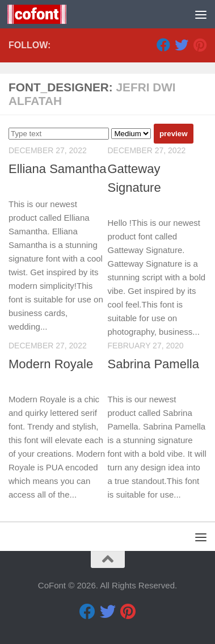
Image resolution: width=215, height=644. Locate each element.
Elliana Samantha (57, 169)
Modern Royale (51, 364)
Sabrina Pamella (153, 364)
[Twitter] (182, 45)
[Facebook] (163, 45)
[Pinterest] (200, 45)
